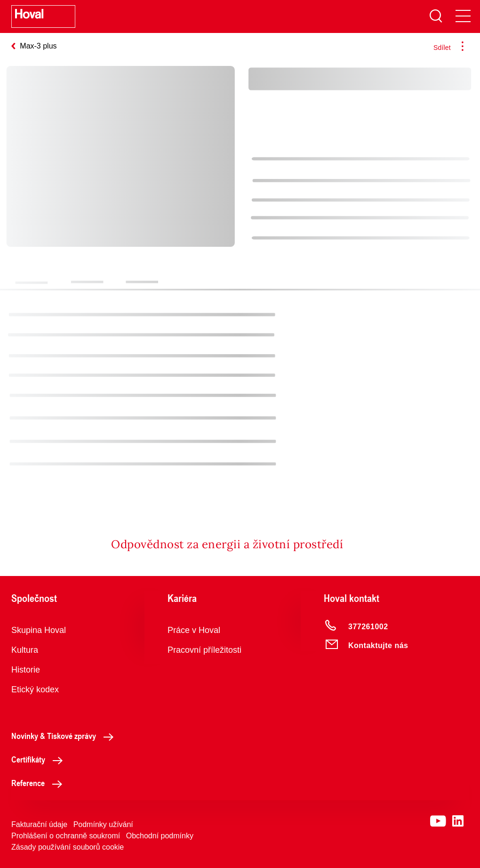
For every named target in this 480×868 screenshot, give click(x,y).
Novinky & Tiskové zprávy (65, 736)
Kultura (25, 650)
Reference (39, 783)
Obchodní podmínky (160, 836)
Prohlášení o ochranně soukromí (66, 836)
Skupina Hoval (39, 630)
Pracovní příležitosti (204, 650)
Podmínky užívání (103, 824)
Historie (26, 670)
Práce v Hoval (194, 630)
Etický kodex (35, 690)
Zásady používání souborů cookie (68, 847)
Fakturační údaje (39, 824)
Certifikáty (40, 759)
